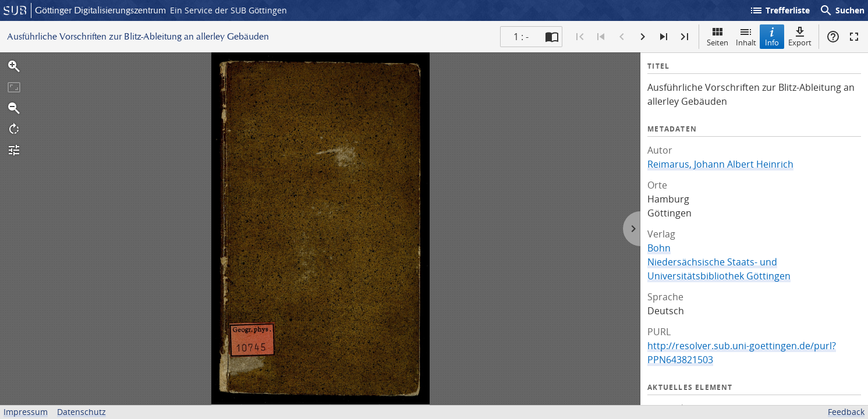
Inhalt (746, 36)
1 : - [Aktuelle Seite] (521, 37)
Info (772, 36)
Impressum (26, 412)
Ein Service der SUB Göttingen (228, 10)
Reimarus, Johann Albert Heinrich (720, 164)
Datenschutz (82, 412)
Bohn (659, 248)
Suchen (842, 10)
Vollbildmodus (854, 37)
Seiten (718, 36)
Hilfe (833, 37)
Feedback (846, 412)
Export (800, 36)
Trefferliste (780, 10)
